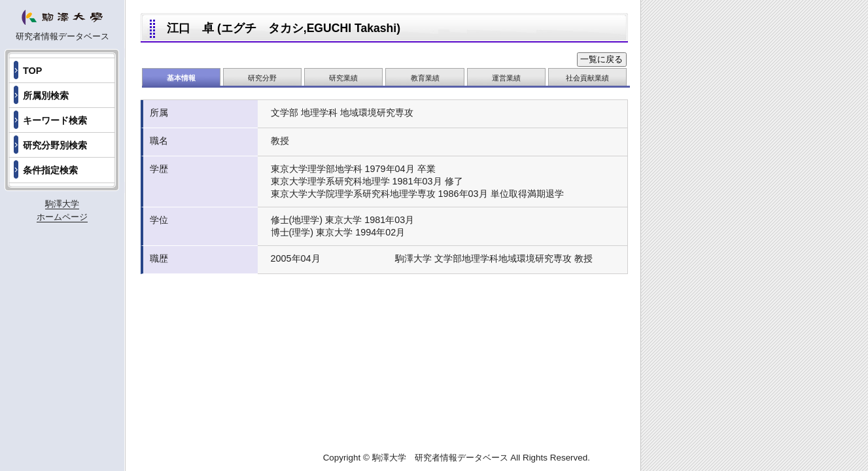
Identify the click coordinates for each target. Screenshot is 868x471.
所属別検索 (46, 96)
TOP (32, 71)
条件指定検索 (50, 170)
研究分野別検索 (55, 145)
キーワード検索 (55, 120)
